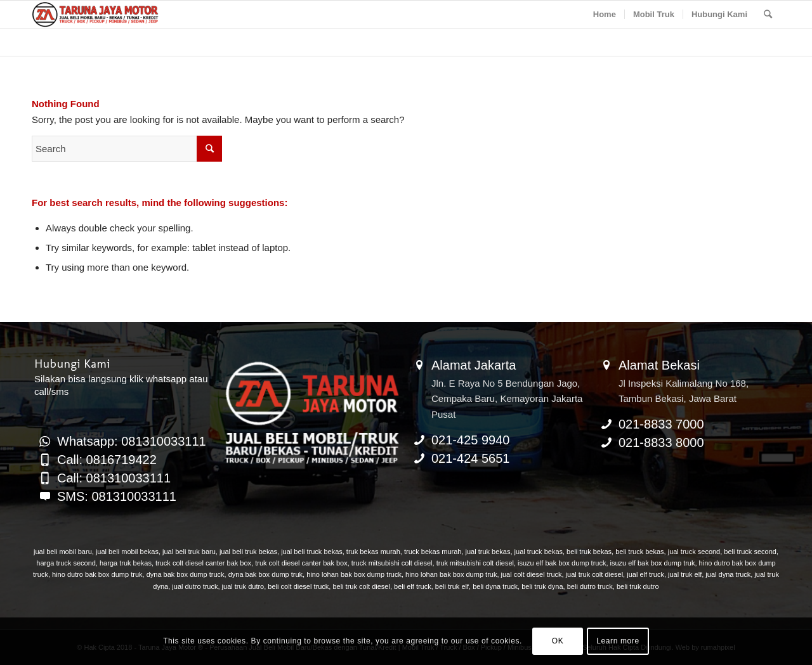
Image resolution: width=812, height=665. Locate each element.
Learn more (618, 641)
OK (558, 641)
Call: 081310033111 (114, 478)
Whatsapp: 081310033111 (132, 441)
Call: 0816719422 (107, 460)
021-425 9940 (470, 440)
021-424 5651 (470, 458)
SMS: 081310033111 (117, 496)
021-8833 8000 (661, 442)
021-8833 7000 (661, 424)
